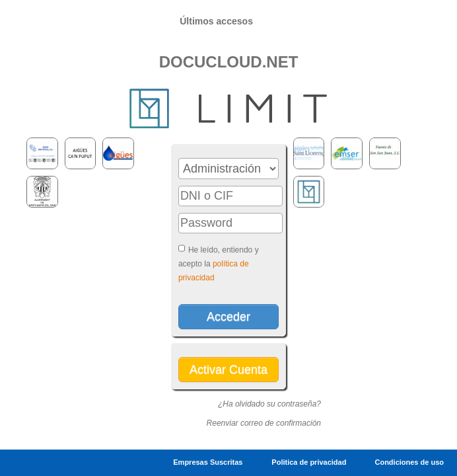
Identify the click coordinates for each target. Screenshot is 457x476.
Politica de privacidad (310, 462)
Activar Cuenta (228, 370)
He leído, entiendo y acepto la (219, 264)
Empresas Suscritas (208, 462)
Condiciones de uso (409, 462)
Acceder (228, 317)
